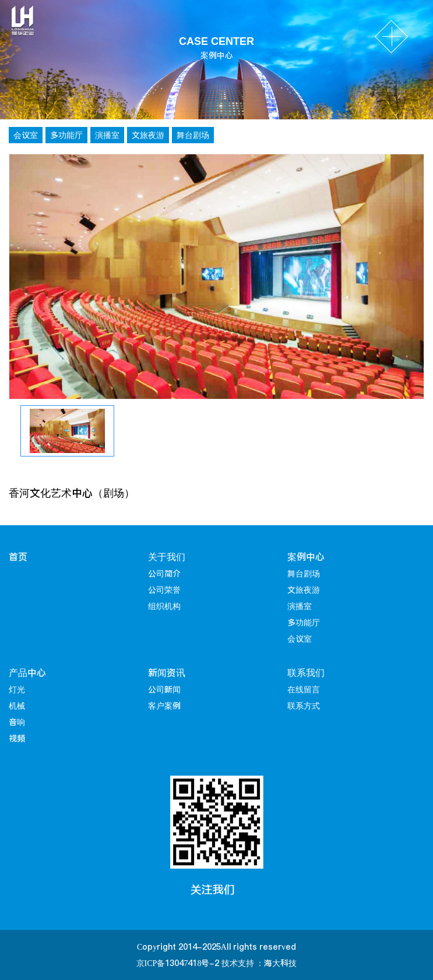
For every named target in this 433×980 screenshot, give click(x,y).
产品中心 (27, 673)
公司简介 (164, 574)
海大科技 (280, 963)
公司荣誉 (164, 590)
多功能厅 (66, 135)
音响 (17, 722)
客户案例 (164, 706)
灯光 (17, 689)
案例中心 (306, 557)
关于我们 (167, 557)
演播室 (107, 135)
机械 (17, 706)
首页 (18, 557)
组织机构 (164, 606)
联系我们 (306, 673)
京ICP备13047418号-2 (178, 963)
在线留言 (304, 689)
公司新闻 (164, 689)
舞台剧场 (193, 135)
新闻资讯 (167, 673)
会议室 (26, 135)
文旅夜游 (148, 135)
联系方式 (304, 706)
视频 (17, 738)
